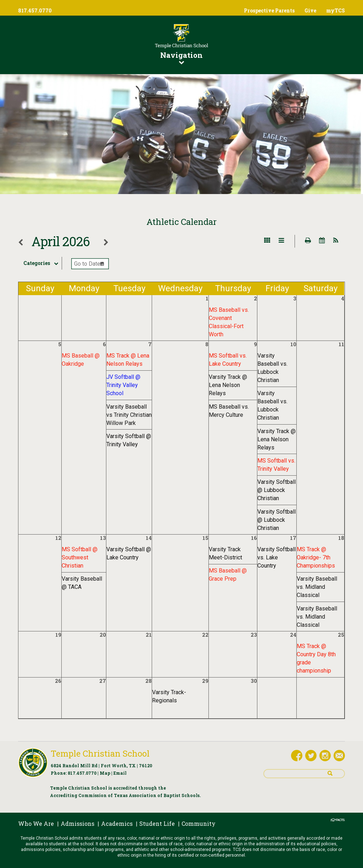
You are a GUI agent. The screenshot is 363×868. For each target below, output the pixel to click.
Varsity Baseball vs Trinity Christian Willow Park (129, 415)
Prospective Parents (269, 10)
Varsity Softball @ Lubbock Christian (277, 490)
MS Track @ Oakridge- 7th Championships (316, 557)
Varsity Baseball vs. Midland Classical (317, 587)
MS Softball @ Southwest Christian (80, 557)
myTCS (336, 10)
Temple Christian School (100, 753)
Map (105, 773)
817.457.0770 (82, 773)
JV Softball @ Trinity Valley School (123, 385)
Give (310, 10)
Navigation (181, 57)
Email (120, 773)
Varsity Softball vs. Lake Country (277, 557)
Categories (42, 263)
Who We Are (36, 823)
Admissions (77, 823)
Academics (117, 823)
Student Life (157, 823)
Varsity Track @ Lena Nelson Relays (228, 385)
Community (199, 823)
